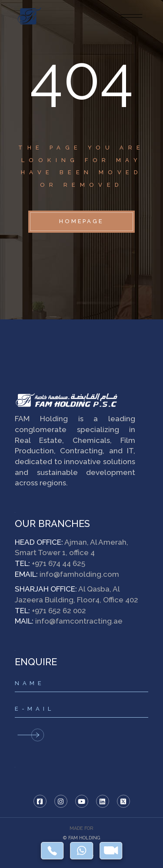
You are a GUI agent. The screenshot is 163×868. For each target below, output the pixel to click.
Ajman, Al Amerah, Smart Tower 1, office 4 (72, 548)
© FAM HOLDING (82, 838)
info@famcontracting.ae (79, 621)
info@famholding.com (79, 574)
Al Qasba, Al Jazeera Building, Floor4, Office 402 (77, 594)
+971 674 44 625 (58, 563)
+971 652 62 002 (59, 611)
